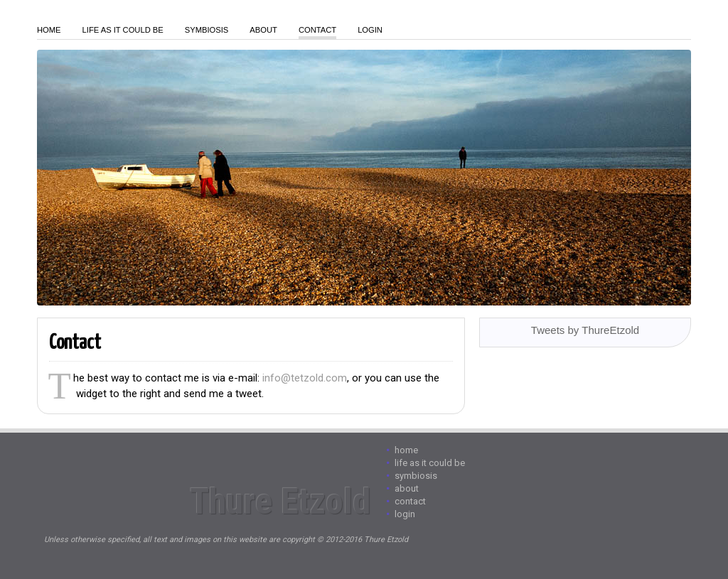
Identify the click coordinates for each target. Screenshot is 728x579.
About (263, 30)
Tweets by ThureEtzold (585, 330)
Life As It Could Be (123, 30)
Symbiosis (207, 30)
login (370, 30)
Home (49, 30)
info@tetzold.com (305, 378)
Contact (317, 30)
